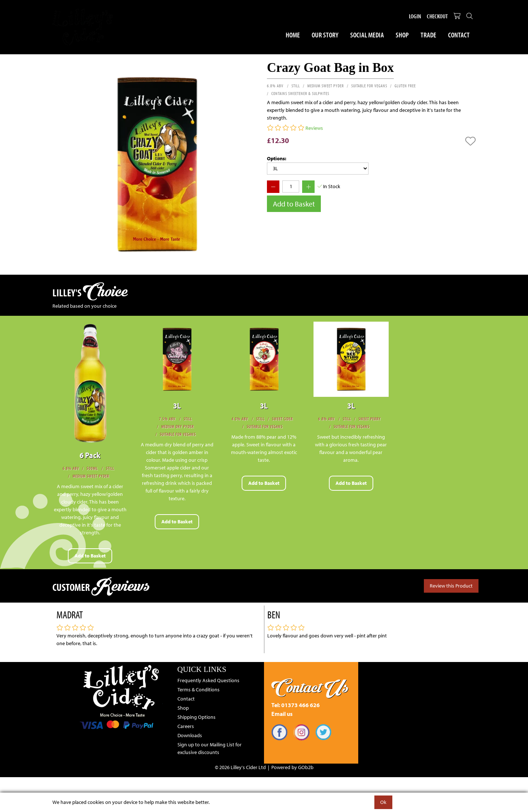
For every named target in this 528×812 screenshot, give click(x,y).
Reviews (314, 128)
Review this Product (451, 586)
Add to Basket (294, 204)
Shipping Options (197, 717)
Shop (402, 35)
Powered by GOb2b (292, 767)
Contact (459, 35)
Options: (277, 158)
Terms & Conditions (199, 690)
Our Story (325, 35)
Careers (186, 726)
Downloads (190, 735)
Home (293, 35)
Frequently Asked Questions (208, 680)
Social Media (367, 35)
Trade (428, 35)
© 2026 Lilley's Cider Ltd (240, 767)
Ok (383, 802)
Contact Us (310, 687)
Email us (282, 714)
